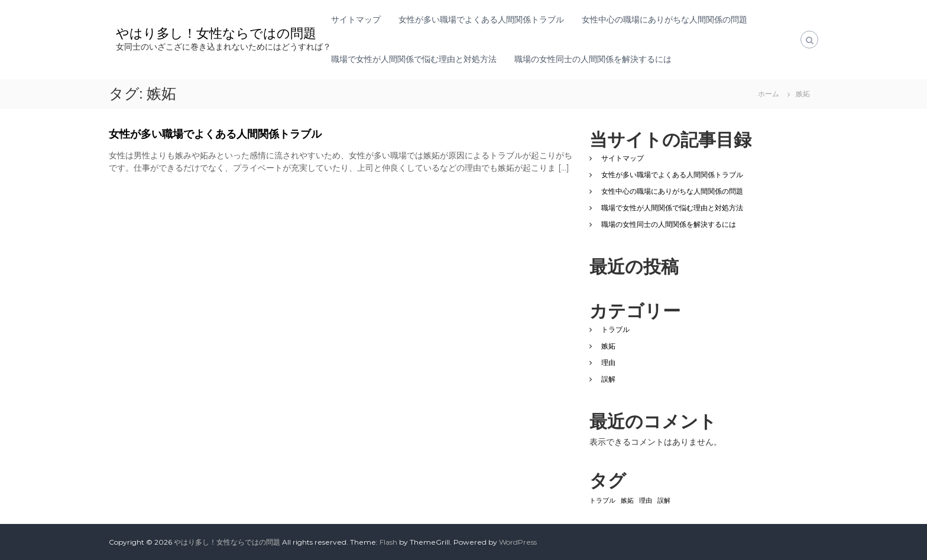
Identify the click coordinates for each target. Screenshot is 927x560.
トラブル (615, 329)
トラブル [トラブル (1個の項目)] (602, 501)
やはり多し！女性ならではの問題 (216, 33)
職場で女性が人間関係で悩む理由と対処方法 (414, 59)
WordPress (518, 542)
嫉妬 (608, 346)
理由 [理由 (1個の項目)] (646, 501)
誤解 (608, 379)
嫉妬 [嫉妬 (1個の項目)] (627, 501)
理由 (608, 362)
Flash (388, 542)
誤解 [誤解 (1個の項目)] (664, 501)
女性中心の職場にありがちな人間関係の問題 (665, 19)
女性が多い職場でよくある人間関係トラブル (481, 19)
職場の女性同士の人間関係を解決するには (593, 59)
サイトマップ (356, 19)
